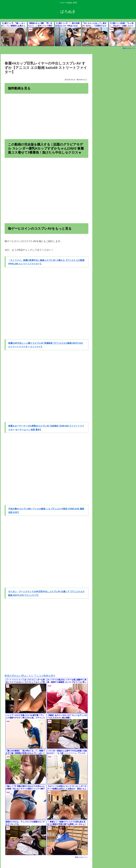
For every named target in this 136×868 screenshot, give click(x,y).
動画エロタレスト (129, 48)
